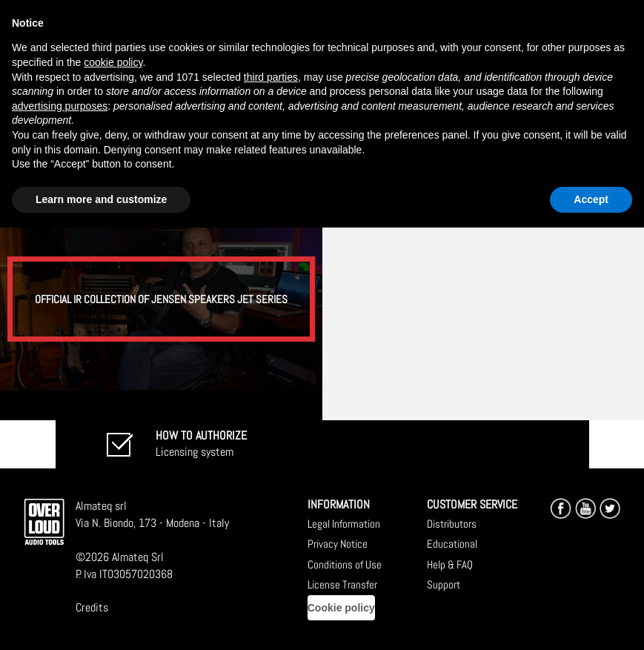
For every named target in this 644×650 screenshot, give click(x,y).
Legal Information (344, 524)
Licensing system (201, 444)
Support (444, 584)
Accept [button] (591, 199)
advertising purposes (60, 106)
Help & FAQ (450, 564)
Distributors (452, 524)
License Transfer (342, 584)
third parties (271, 77)
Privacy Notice (338, 544)
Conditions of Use (345, 564)
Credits (92, 607)
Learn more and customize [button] (101, 199)
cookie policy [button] (113, 62)
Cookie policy (341, 608)
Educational (452, 544)
